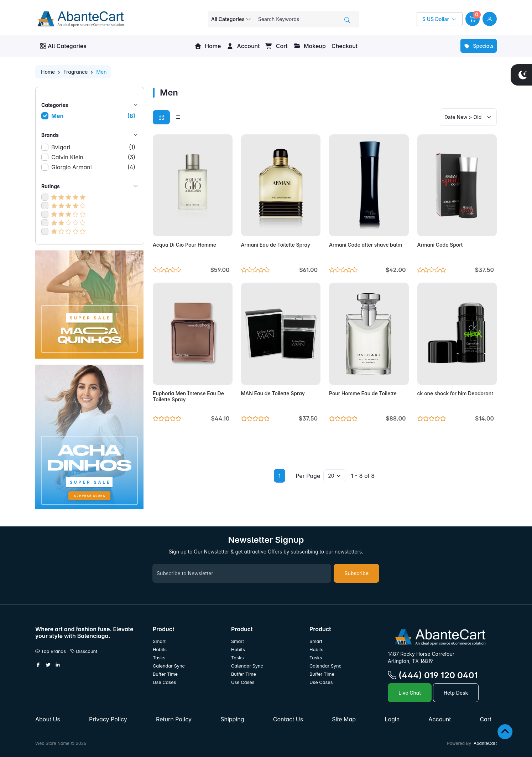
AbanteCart (485, 743)
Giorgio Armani (93, 167)
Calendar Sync (169, 666)
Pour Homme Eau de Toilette (363, 393)
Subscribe (356, 573)
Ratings (90, 186)
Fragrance (75, 72)
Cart (276, 46)
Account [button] (243, 46)
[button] (473, 19)
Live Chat (410, 693)
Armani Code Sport (440, 245)
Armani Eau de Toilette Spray (276, 245)
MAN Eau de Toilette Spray (273, 393)
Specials (479, 46)
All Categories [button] (63, 46)
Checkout (345, 46)
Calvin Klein (93, 157)
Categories (90, 105)
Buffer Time (165, 674)
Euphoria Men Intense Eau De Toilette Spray (188, 396)
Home (208, 46)
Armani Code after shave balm (366, 245)
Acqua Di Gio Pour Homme (184, 245)
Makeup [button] (310, 46)
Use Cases (165, 682)
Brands (90, 135)
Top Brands (51, 651)
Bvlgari (93, 147)
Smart (159, 641)
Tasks (159, 658)
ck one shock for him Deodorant (455, 393)
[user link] (490, 19)
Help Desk (456, 693)
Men (93, 116)
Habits (160, 650)
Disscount (84, 651)
